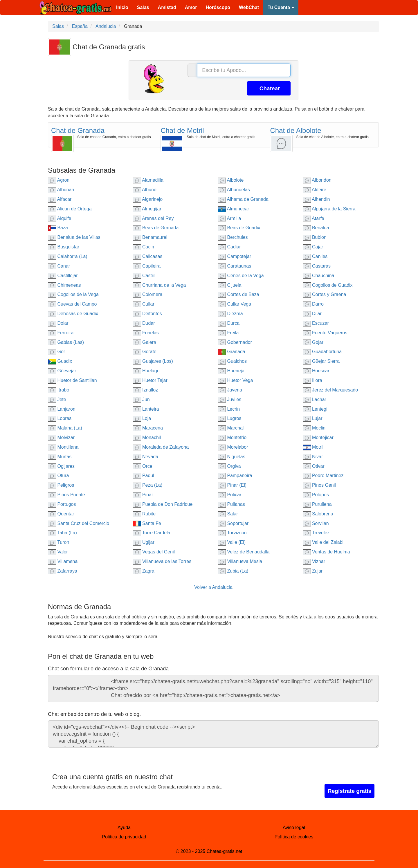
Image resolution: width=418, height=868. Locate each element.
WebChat (249, 7)
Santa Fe (147, 523)
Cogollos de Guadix (328, 285)
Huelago (146, 371)
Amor (191, 7)
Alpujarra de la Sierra (329, 209)
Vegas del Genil (154, 552)
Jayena (230, 390)
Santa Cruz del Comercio (79, 523)
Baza (58, 228)
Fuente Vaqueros (325, 333)
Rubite (144, 514)
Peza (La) (148, 485)
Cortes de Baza (238, 294)
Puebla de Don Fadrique (163, 504)
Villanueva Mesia (240, 561)
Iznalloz (146, 390)
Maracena (148, 428)
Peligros (61, 485)
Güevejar (62, 371)
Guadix (60, 361)
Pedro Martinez (323, 475)
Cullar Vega (234, 304)
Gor (56, 352)
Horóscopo (218, 7)
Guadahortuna (322, 352)
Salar (228, 514)
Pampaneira (235, 475)
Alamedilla (148, 180)
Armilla (229, 218)
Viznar (314, 561)
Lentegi (315, 409)
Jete (57, 399)
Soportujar (233, 523)
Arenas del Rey (153, 218)
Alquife (60, 218)
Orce (143, 466)
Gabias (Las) (66, 342)
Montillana (63, 447)
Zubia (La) (233, 571)
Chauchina (319, 276)
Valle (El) (232, 542)
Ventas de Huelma (326, 552)
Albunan (61, 190)
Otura (58, 475)
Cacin (144, 247)
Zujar (313, 571)
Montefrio (232, 437)
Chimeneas (64, 285)
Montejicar (318, 437)
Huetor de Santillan (72, 380)
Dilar (312, 314)
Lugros (229, 418)
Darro (313, 304)
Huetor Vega (235, 380)
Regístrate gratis (349, 791)
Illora (312, 380)
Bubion (315, 237)
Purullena (317, 504)
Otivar (314, 466)
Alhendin (316, 199)
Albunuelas (234, 190)
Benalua (316, 228)
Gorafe (145, 352)
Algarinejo (148, 199)
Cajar (313, 247)
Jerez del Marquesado (330, 390)
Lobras (60, 418)
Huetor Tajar (150, 380)
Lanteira (146, 409)
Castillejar (63, 276)
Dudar (144, 323)
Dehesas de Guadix (73, 314)
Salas (143, 7)
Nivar (313, 457)
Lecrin (229, 409)
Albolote (231, 180)
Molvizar (61, 437)
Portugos (62, 504)
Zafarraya (63, 571)
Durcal (229, 323)
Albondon (317, 180)
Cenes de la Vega (241, 276)
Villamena (63, 561)
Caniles (315, 256)
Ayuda (124, 828)
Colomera (148, 294)
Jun (141, 399)
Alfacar (60, 199)
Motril (313, 447)
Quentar (61, 514)
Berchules (233, 237)
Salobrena (318, 514)
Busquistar (64, 247)
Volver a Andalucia (213, 587)
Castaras (317, 266)
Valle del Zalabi (323, 542)
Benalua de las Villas (74, 237)
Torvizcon (232, 533)
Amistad (167, 7)
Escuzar (316, 323)
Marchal (231, 428)
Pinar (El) (232, 485)
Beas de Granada (156, 228)
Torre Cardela (152, 533)
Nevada (146, 457)
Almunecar (233, 209)
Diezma (230, 314)
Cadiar (229, 247)
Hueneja (231, 371)
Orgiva (229, 466)
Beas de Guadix (239, 228)
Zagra (144, 571)
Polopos (316, 495)
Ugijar (144, 542)
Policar (229, 495)
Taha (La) (62, 533)
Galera (145, 342)
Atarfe (313, 218)
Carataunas (234, 266)
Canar (59, 266)
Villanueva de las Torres (162, 561)
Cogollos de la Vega (73, 294)
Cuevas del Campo (72, 304)
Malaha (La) (65, 428)
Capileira (147, 266)
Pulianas (231, 504)
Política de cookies (294, 837)
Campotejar (234, 256)
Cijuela (229, 285)
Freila (228, 333)
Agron (59, 180)
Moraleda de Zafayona (161, 447)
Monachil (147, 437)
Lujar (313, 418)
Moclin (314, 428)
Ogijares (61, 466)
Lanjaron (62, 409)
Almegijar (147, 209)
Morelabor (233, 447)
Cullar (144, 304)
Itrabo (58, 390)
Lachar (315, 399)
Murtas (60, 457)
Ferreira (61, 333)
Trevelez (316, 533)
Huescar (316, 371)
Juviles (229, 399)
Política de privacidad (124, 837)
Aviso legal (294, 828)
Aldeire (315, 190)
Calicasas (148, 256)
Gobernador (235, 342)
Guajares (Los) (153, 361)
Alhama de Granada (243, 199)
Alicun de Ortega (70, 209)
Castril (144, 276)
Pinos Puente (66, 495)
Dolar (58, 323)
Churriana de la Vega (160, 285)
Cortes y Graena (325, 294)
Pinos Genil (319, 485)
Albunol (145, 190)
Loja (142, 418)
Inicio (122, 7)
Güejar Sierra (321, 361)
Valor (58, 552)
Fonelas (146, 333)
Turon (58, 542)
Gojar (313, 342)
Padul (144, 475)
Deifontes (147, 314)
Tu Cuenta (281, 7)
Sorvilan (316, 523)
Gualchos (232, 361)
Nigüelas (231, 457)
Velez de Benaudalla (244, 552)
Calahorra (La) (68, 256)
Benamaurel (150, 237)
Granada (231, 352)
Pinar (143, 495)
